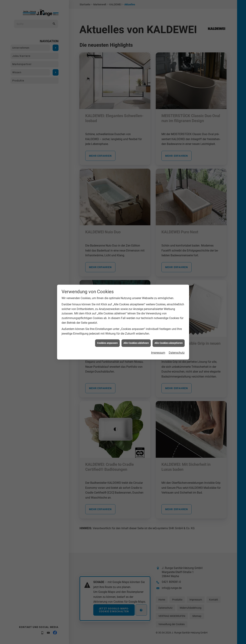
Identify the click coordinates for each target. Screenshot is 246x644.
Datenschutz (177, 333)
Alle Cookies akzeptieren (169, 324)
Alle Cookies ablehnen (136, 324)
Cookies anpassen (107, 324)
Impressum (158, 333)
